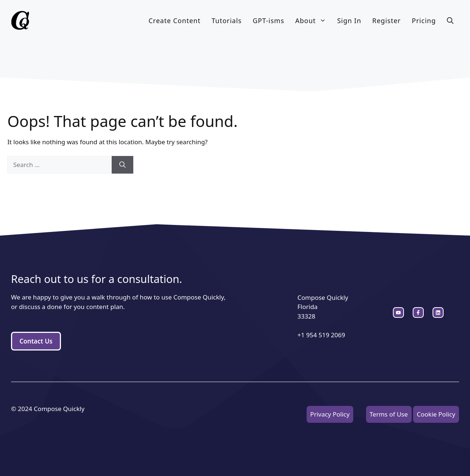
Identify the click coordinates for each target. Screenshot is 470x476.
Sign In (349, 21)
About (313, 21)
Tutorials (227, 21)
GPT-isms (268, 21)
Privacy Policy (330, 414)
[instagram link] (398, 313)
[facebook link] (438, 313)
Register (387, 21)
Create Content (174, 21)
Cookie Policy (436, 414)
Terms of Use (389, 414)
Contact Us (36, 341)
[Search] (122, 165)
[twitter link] (418, 313)
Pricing (424, 21)
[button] (450, 21)
